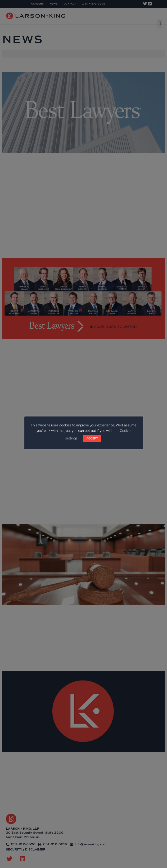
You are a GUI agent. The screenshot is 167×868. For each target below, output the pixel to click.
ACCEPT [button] (92, 438)
